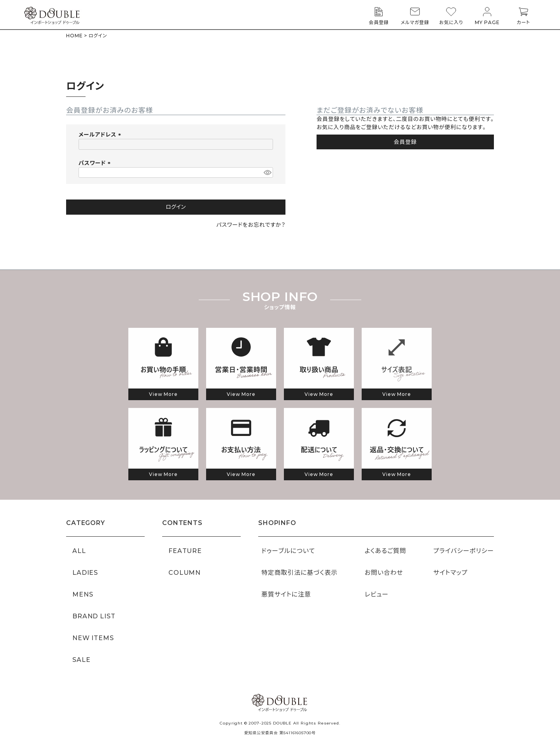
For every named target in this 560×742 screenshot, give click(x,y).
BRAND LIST (94, 616)
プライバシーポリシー (464, 551)
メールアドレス (101, 135)
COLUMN (185, 573)
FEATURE (185, 551)
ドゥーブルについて (288, 551)
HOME (74, 36)
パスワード (96, 163)
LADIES (85, 573)
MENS (83, 594)
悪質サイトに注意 (286, 594)
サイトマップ (450, 573)
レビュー (377, 594)
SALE (81, 660)
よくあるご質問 (386, 551)
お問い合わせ (384, 573)
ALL (79, 551)
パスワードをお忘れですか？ (251, 225)
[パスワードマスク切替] (267, 173)
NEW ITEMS (93, 638)
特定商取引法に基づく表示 (299, 573)
